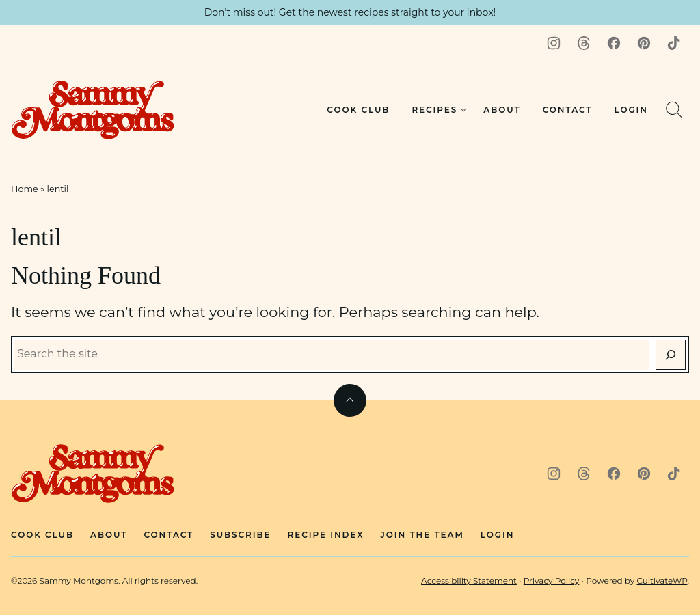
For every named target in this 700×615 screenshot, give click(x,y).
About (502, 110)
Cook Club (358, 110)
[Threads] (584, 43)
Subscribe (240, 535)
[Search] (674, 109)
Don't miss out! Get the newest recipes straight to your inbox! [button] (350, 12)
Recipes (434, 110)
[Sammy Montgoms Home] (93, 110)
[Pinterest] (644, 43)
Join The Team (422, 535)
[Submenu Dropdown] (463, 110)
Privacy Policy (552, 580)
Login (631, 110)
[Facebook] (614, 43)
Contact (568, 110)
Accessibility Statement (469, 580)
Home (25, 189)
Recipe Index (326, 535)
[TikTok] (674, 43)
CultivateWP (662, 580)
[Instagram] (554, 43)
